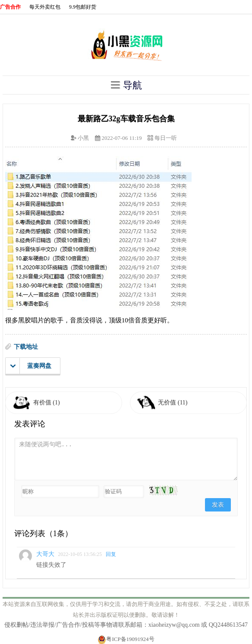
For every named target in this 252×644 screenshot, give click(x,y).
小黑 (83, 138)
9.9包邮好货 (83, 7)
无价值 (173, 402)
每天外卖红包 (45, 7)
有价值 (47, 402)
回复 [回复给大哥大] (111, 554)
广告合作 (10, 7)
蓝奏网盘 (31, 366)
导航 (126, 85)
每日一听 (166, 138)
